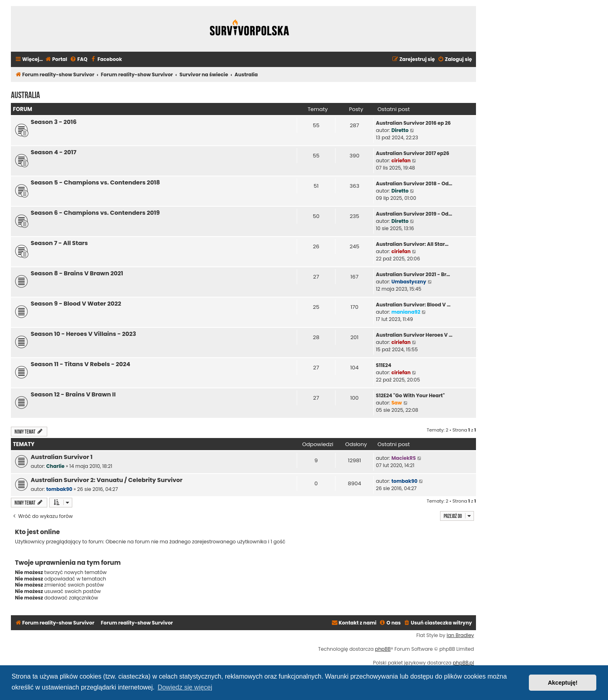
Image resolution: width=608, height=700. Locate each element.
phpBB (383, 649)
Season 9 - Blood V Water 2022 (76, 304)
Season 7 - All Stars (59, 243)
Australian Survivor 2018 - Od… (414, 183)
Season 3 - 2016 (54, 122)
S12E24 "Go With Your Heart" (410, 395)
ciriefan (401, 160)
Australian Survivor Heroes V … (414, 335)
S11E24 (384, 365)
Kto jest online (37, 532)
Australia (25, 94)
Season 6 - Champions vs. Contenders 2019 (95, 213)
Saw (396, 403)
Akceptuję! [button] (563, 683)
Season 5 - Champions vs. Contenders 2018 (95, 182)
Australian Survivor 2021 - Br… (413, 274)
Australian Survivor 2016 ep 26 (413, 123)
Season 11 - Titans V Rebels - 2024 (81, 364)
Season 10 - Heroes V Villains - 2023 (83, 334)
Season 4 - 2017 (53, 152)
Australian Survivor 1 (62, 457)
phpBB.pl (463, 663)
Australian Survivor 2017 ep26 (413, 153)
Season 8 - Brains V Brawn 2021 (77, 273)
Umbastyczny (409, 282)
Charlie (55, 466)
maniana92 (406, 312)
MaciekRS (403, 458)
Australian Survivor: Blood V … (413, 305)
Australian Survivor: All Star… (412, 244)
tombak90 (59, 489)
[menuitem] (56, 60)
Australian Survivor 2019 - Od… (414, 214)
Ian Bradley (460, 635)
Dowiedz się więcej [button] (185, 687)
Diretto (400, 130)
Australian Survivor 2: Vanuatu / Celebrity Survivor (107, 480)
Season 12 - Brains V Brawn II (73, 394)
